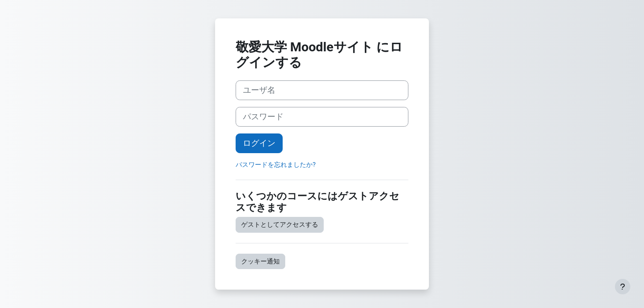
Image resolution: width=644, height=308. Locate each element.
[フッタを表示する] (623, 287)
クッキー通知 (260, 261)
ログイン (259, 143)
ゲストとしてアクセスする (280, 225)
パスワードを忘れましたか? (276, 165)
